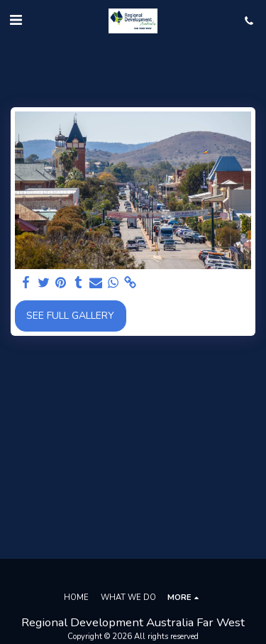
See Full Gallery (70, 316)
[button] (16, 20)
